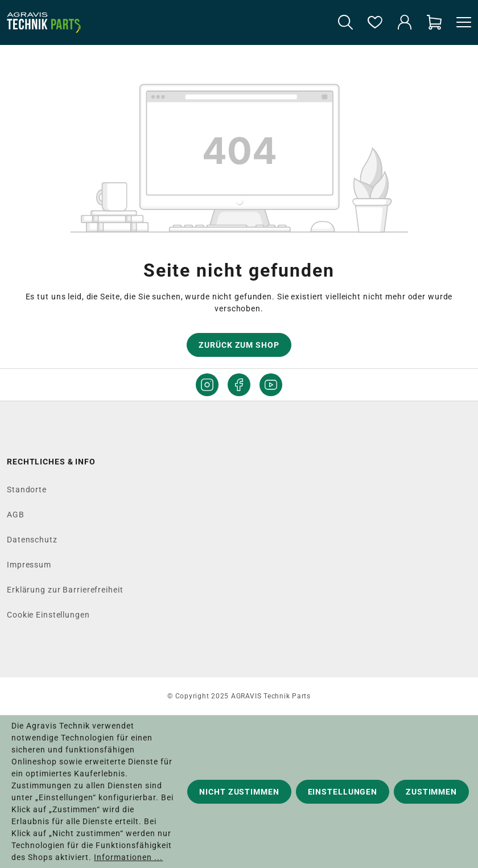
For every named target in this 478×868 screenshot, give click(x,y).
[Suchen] (345, 23)
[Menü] (460, 23)
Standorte (27, 489)
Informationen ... (128, 857)
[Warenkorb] (434, 23)
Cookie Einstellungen (48, 615)
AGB (16, 515)
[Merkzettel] (375, 23)
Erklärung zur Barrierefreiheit (65, 590)
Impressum (29, 565)
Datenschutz (32, 540)
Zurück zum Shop (239, 345)
